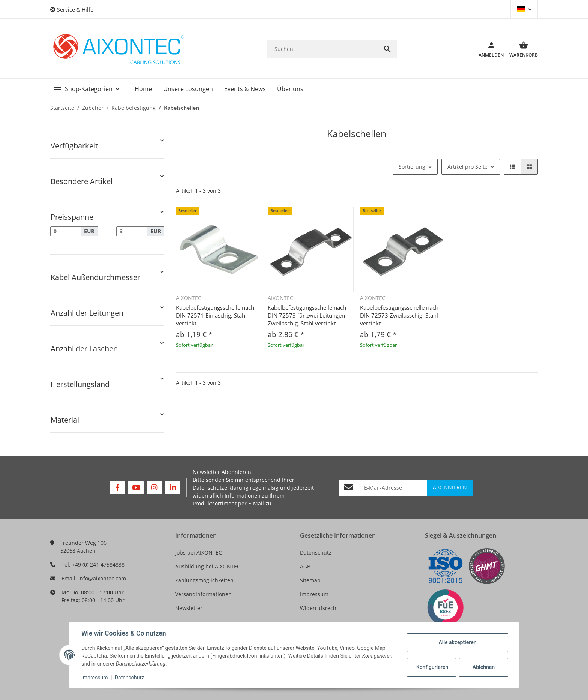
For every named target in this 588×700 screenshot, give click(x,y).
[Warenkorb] (521, 49)
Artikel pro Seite (467, 167)
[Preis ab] (66, 231)
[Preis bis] (132, 231)
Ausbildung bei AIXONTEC (208, 566)
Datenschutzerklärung (221, 488)
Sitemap (310, 580)
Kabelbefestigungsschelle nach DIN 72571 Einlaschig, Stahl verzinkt (215, 315)
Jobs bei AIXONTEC (199, 552)
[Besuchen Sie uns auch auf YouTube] (136, 488)
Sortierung (412, 167)
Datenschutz (316, 552)
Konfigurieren (432, 667)
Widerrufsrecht (319, 608)
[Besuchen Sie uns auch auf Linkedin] (173, 488)
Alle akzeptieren (457, 642)
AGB (305, 566)
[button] (75, 10)
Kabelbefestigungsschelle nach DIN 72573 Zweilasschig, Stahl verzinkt (399, 315)
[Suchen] (323, 49)
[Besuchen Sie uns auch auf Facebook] (117, 488)
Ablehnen (484, 667)
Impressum (314, 594)
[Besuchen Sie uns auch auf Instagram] (154, 488)
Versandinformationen (203, 594)
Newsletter (189, 608)
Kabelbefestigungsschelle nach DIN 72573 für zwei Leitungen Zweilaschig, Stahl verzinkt (307, 315)
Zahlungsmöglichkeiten (204, 580)
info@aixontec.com (102, 578)
